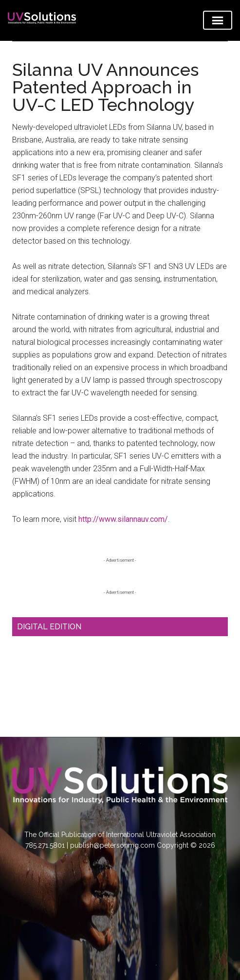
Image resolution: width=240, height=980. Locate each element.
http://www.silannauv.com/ (123, 519)
